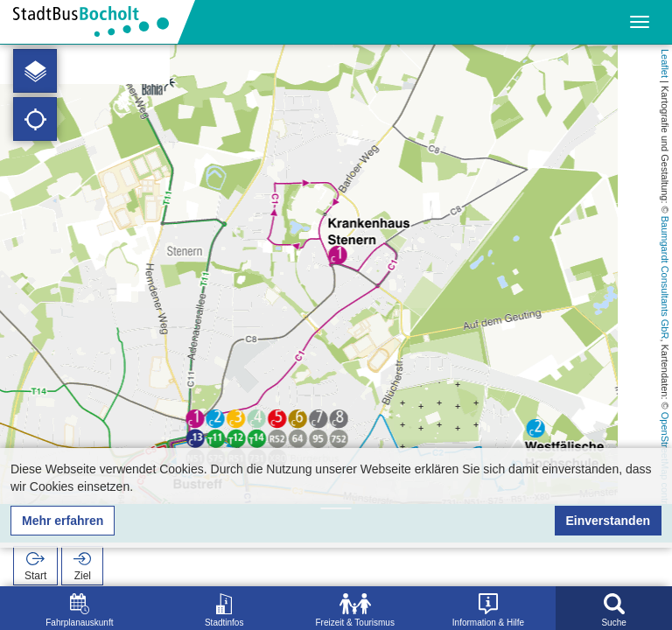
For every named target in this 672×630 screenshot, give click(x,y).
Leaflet (665, 63)
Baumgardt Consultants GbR (665, 278)
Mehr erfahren (63, 521)
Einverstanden (608, 521)
